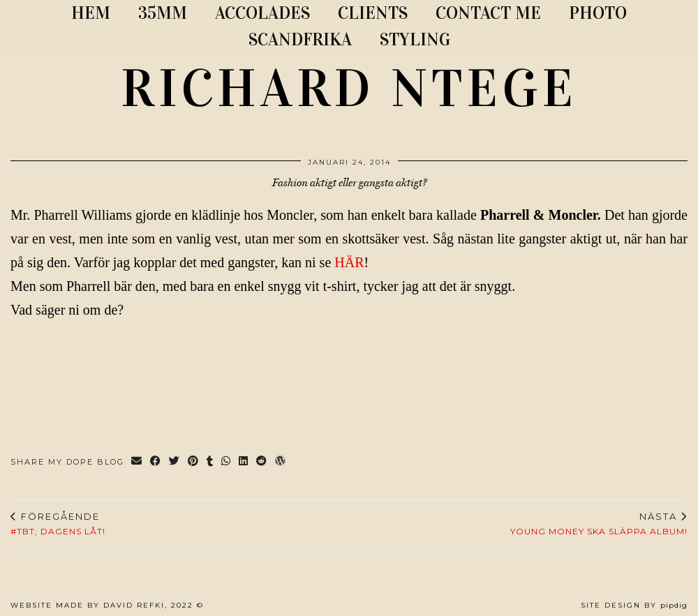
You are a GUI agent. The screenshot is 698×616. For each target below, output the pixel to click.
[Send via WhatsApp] (227, 462)
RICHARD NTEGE (349, 89)
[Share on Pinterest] (194, 462)
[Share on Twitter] (175, 462)
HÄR (349, 262)
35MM (163, 13)
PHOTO (598, 13)
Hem (91, 13)
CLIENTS (373, 13)
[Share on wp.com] (281, 462)
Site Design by (634, 605)
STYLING (415, 39)
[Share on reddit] (262, 462)
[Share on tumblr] (210, 462)
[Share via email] (137, 462)
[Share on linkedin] (244, 462)
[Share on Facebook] (156, 462)
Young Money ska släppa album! (599, 524)
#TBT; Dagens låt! (58, 524)
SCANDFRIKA (300, 39)
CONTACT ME (488, 13)
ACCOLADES (262, 13)
